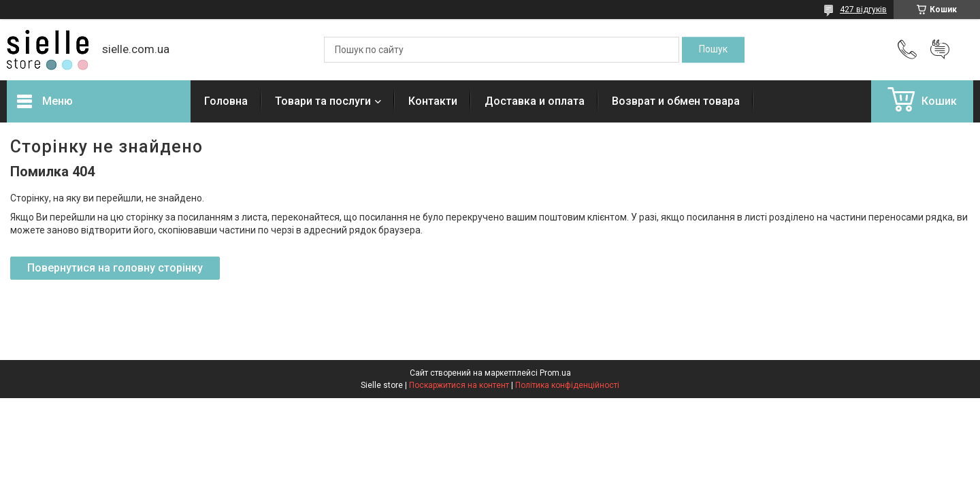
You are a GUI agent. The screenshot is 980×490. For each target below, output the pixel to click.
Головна (226, 101)
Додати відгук (940, 50)
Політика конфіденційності (567, 385)
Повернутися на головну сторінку (115, 268)
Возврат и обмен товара (676, 101)
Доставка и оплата (535, 101)
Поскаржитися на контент (459, 385)
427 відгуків (863, 10)
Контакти (433, 101)
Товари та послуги (323, 101)
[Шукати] (713, 50)
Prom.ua (555, 373)
